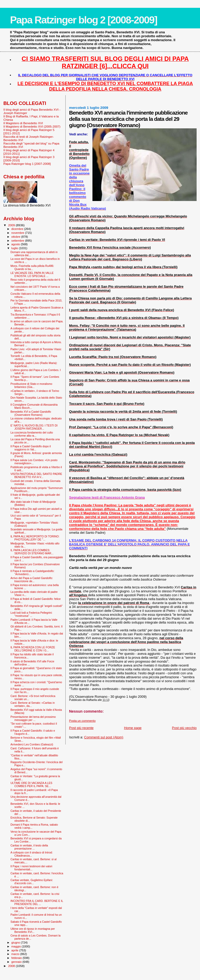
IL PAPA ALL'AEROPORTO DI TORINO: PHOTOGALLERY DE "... (35, 538)
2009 (12, 225)
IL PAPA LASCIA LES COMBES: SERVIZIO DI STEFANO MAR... (32, 552)
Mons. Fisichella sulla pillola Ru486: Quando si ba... (32, 267)
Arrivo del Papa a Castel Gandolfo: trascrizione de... (32, 580)
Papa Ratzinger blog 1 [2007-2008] (27, 164)
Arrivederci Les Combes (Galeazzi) (32, 744)
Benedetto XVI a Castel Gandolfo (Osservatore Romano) (31, 413)
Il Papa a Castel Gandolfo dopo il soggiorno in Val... (31, 448)
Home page (133, 728)
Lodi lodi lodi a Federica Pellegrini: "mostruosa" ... (31, 614)
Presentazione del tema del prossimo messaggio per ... (33, 718)
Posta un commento (82, 721)
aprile (15, 950)
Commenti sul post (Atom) (104, 737)
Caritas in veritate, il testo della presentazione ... (29, 847)
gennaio (17, 962)
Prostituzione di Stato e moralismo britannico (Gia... (31, 385)
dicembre (18, 229)
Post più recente (81, 728)
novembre (18, 233)
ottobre (16, 237)
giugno (16, 943)
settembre (18, 241)
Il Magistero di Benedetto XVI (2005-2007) (32, 126)
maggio (17, 946)
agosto (16, 244)
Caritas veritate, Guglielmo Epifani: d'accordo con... (32, 882)
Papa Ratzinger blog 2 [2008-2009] (83, 20)
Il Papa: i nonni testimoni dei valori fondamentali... (31, 868)
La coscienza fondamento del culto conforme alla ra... (32, 434)
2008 (12, 966)
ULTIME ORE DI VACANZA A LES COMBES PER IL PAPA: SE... (31, 784)
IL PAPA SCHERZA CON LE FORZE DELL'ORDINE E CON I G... (33, 649)
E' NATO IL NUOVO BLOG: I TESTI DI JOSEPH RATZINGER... (34, 427)
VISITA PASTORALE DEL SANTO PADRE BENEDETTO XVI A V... (36, 475)
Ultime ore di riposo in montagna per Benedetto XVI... (33, 930)
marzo (16, 954)
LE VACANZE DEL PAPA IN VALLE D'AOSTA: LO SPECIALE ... (32, 274)
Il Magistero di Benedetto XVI (23, 123)
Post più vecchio (184, 728)
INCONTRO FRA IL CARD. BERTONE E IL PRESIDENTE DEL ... (37, 902)
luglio (15, 248)
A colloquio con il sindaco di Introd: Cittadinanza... (32, 854)
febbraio (17, 958)
